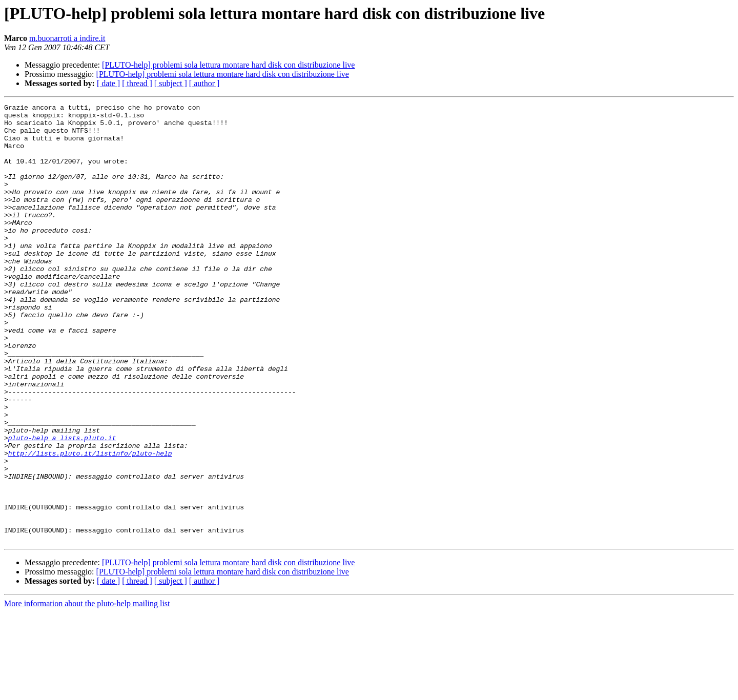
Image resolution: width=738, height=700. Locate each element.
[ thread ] (137, 83)
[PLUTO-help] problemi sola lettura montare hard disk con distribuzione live (228, 65)
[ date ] (108, 83)
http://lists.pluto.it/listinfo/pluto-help (90, 524)
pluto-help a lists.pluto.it (62, 505)
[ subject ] (171, 83)
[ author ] (204, 83)
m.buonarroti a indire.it (67, 38)
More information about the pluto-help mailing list (87, 691)
